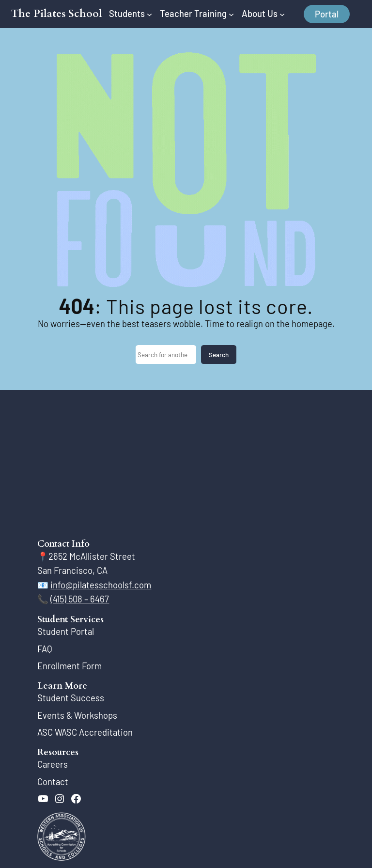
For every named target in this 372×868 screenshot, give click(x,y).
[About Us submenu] (282, 14)
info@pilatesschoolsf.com (101, 585)
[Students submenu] (149, 14)
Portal (327, 14)
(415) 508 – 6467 (80, 599)
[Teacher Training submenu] (231, 14)
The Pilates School (57, 14)
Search (219, 355)
